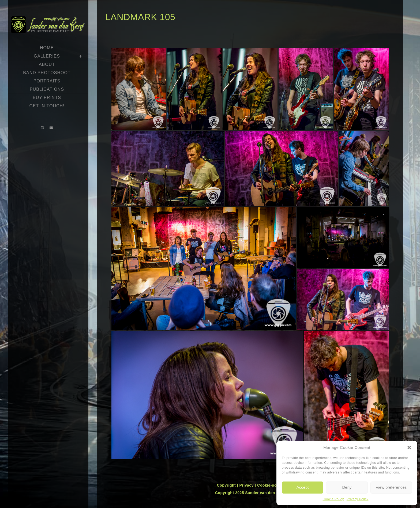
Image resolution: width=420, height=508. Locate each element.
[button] (409, 448)
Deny (347, 487)
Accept (303, 487)
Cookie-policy (270, 485)
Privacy (247, 485)
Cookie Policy (333, 499)
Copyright (227, 485)
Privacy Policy (358, 499)
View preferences (391, 487)
